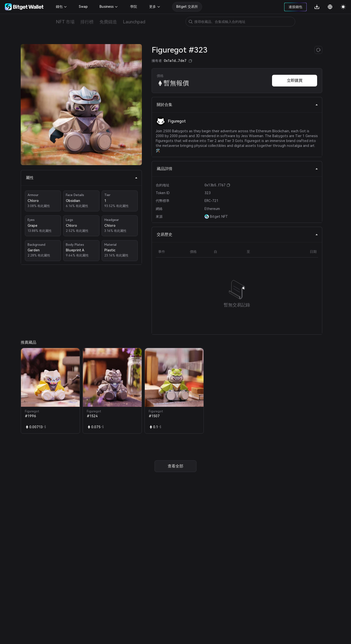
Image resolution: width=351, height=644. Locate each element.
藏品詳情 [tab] (237, 169)
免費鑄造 (108, 22)
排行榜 (87, 22)
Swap (83, 7)
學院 (134, 7)
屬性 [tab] (82, 178)
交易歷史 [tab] (237, 234)
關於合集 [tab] (237, 105)
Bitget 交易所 (187, 7)
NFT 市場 (65, 22)
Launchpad (134, 22)
